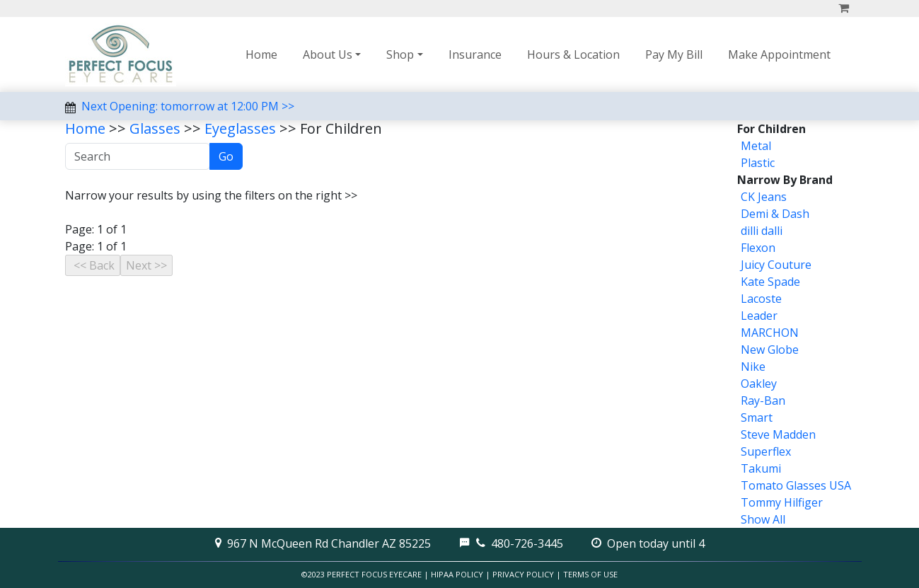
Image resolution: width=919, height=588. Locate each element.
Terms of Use (590, 574)
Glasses (155, 128)
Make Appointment (779, 54)
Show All (763, 519)
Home (261, 54)
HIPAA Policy (457, 574)
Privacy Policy (523, 574)
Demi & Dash (775, 214)
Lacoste (761, 299)
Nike (753, 367)
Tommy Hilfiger (782, 502)
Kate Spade (770, 282)
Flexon (758, 248)
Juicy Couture (776, 265)
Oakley (759, 384)
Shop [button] (400, 54)
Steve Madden (778, 434)
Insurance (475, 54)
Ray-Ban (763, 400)
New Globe (770, 350)
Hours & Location (573, 54)
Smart (757, 417)
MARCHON (770, 333)
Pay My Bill (674, 54)
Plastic (758, 163)
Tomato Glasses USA (796, 485)
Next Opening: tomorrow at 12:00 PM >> (188, 106)
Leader (759, 316)
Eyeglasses (240, 128)
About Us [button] (328, 54)
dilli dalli (762, 231)
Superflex (766, 451)
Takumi (761, 468)
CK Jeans (764, 197)
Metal (756, 146)
